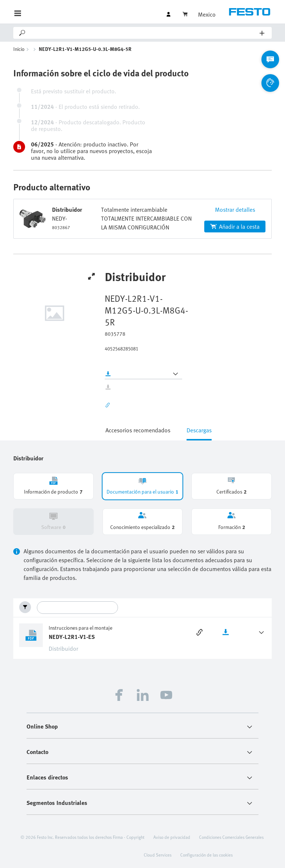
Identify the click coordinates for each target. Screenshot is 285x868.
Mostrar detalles (235, 210)
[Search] (143, 33)
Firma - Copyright (129, 837)
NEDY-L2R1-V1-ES (72, 637)
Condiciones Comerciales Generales (231, 837)
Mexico (207, 14)
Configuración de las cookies (206, 855)
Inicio (19, 49)
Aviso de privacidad (172, 837)
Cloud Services (158, 855)
